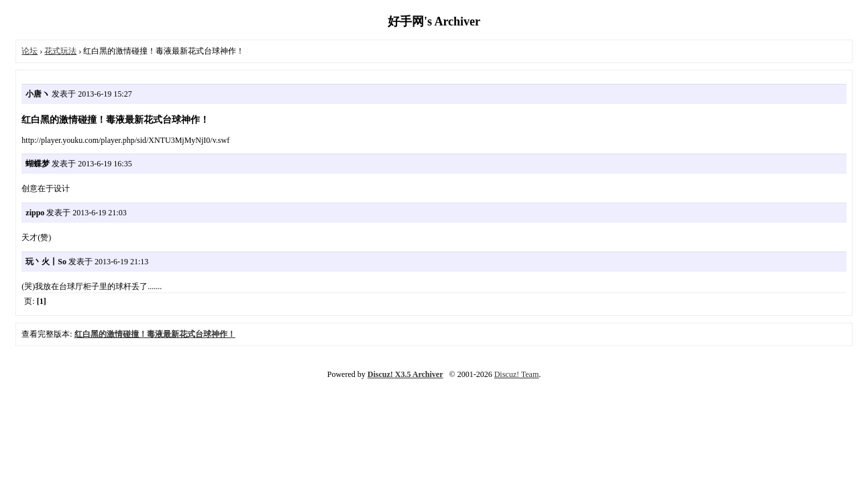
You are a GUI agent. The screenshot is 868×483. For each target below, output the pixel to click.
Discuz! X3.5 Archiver (405, 374)
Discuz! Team (517, 374)
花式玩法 (60, 51)
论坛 (30, 51)
